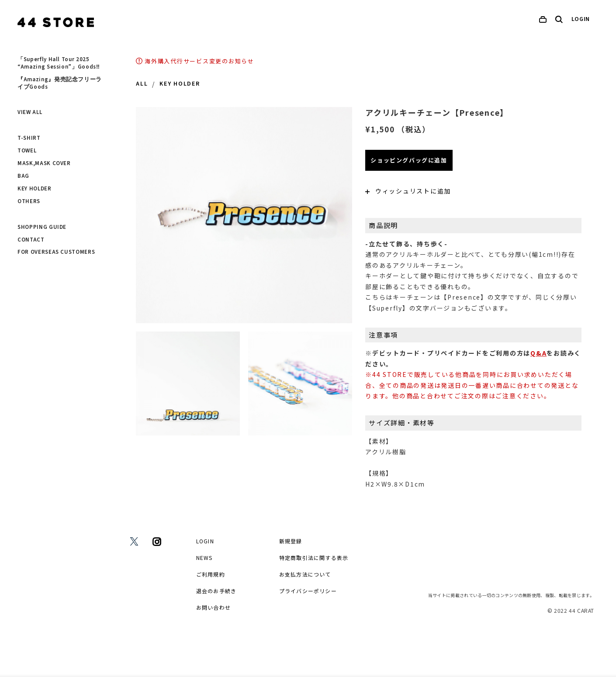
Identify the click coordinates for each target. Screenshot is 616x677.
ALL (142, 84)
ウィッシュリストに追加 (408, 191)
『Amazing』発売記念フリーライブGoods (60, 83)
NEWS (204, 558)
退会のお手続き (216, 591)
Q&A (538, 353)
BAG (23, 176)
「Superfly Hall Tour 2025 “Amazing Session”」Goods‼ (59, 63)
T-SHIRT (29, 138)
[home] (56, 22)
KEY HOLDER (35, 189)
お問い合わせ (213, 607)
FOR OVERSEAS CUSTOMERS (56, 252)
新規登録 (291, 541)
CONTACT (31, 240)
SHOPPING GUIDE (42, 227)
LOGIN (581, 19)
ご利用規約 (211, 574)
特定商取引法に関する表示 (314, 558)
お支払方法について (305, 574)
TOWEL (27, 151)
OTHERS (29, 201)
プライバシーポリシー (308, 591)
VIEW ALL (30, 112)
